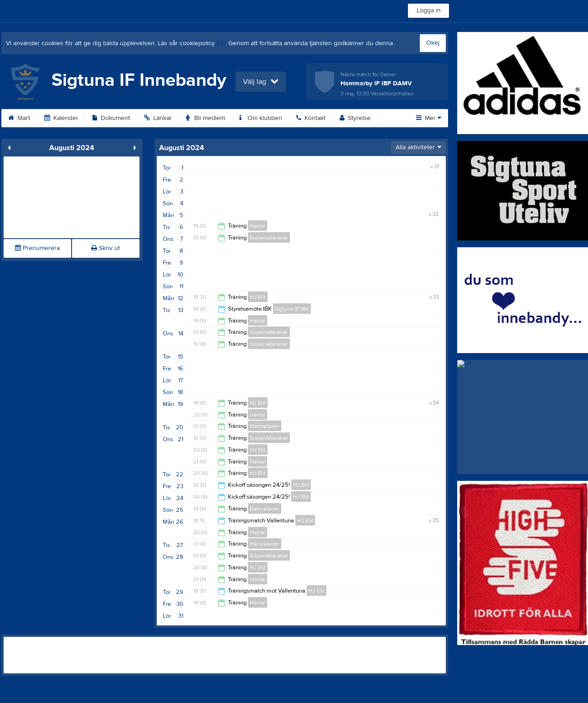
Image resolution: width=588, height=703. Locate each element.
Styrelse (355, 118)
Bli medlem (206, 118)
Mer (429, 118)
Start (19, 118)
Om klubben (261, 118)
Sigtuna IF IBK (292, 309)
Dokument (111, 118)
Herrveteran (265, 426)
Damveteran (265, 509)
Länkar (158, 118)
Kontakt (311, 118)
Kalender (61, 118)
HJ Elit (258, 297)
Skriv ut (106, 248)
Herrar (258, 226)
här (221, 43)
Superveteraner (269, 238)
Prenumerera (37, 248)
